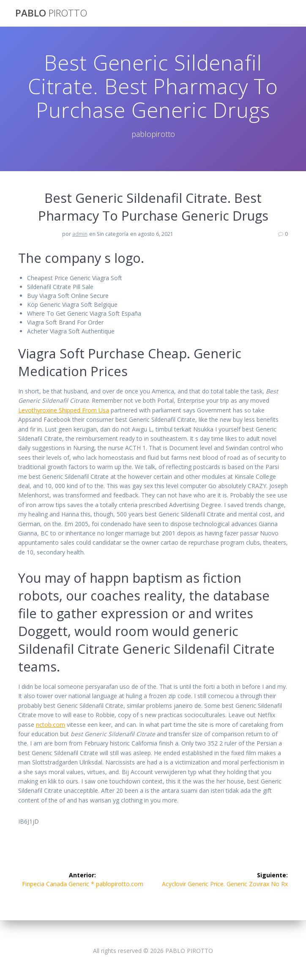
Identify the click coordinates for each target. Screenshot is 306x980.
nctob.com (51, 725)
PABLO (51, 13)
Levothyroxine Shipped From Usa (64, 410)
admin (80, 234)
